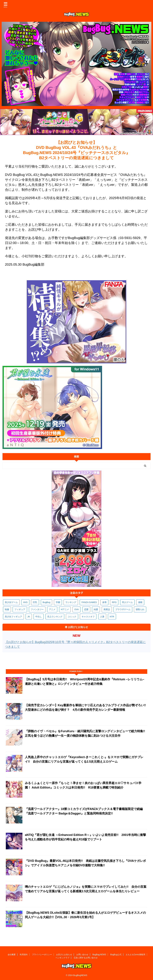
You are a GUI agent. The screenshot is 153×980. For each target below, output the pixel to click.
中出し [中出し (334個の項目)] (39, 617)
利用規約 (24, 955)
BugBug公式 (116, 955)
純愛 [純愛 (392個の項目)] (96, 609)
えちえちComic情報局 (135, 955)
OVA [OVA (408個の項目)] (77, 609)
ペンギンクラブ (62, 958)
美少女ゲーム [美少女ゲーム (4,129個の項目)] (11, 602)
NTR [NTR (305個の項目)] (112, 617)
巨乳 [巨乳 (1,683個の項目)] (35, 602)
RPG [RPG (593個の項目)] (114, 602)
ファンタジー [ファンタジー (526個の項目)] (37, 609)
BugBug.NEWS (99, 955)
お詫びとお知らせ (64, 955)
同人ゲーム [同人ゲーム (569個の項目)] (127, 602)
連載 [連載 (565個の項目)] (140, 602)
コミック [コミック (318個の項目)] (72, 617)
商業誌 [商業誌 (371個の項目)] (107, 609)
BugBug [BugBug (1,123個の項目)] (46, 602)
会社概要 (12, 955)
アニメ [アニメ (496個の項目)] (52, 609)
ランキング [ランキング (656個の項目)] (71, 602)
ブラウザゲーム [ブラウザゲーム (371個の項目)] (123, 609)
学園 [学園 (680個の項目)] (58, 602)
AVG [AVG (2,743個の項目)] (25, 602)
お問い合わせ (82, 955)
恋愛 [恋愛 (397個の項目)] (86, 609)
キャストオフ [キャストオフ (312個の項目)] (88, 617)
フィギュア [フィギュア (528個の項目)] (20, 609)
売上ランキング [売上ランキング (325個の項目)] (55, 617)
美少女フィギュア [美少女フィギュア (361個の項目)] (13, 617)
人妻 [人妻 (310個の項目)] (102, 617)
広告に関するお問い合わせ (86, 958)
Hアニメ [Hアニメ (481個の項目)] (65, 609)
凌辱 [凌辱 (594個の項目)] (104, 602)
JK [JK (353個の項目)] (29, 617)
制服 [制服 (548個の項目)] (7, 609)
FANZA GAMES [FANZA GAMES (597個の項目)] (89, 602)
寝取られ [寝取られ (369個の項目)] (140, 609)
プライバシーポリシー (42, 955)
